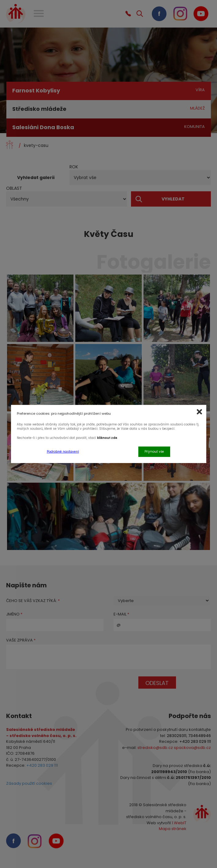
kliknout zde (107, 438)
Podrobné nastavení (63, 451)
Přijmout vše (154, 451)
